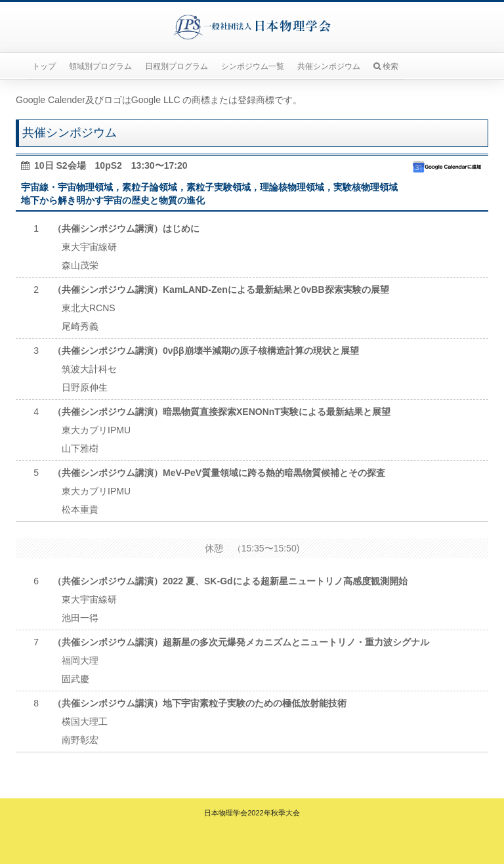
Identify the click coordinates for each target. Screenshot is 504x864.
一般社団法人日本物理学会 (252, 27)
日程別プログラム (177, 66)
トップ (44, 66)
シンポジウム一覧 (253, 66)
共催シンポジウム (329, 66)
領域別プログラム (100, 66)
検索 (386, 66)
